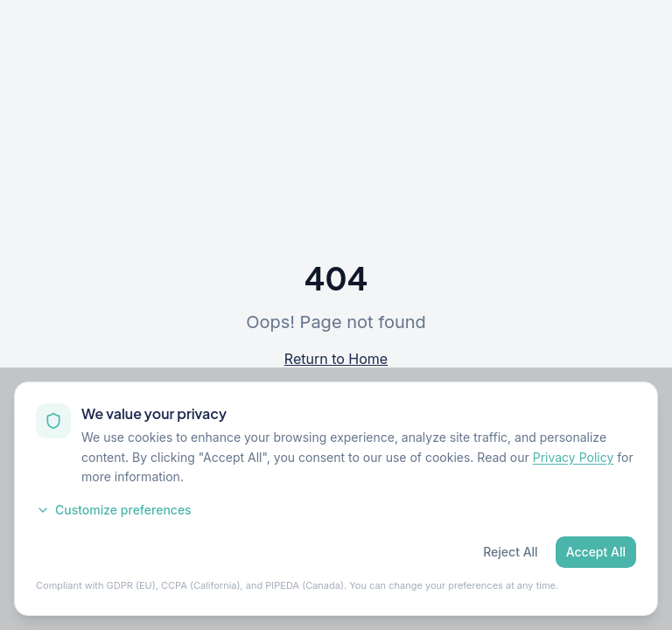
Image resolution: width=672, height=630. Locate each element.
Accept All (596, 552)
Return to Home (336, 359)
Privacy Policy (574, 457)
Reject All (510, 552)
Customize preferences (114, 510)
